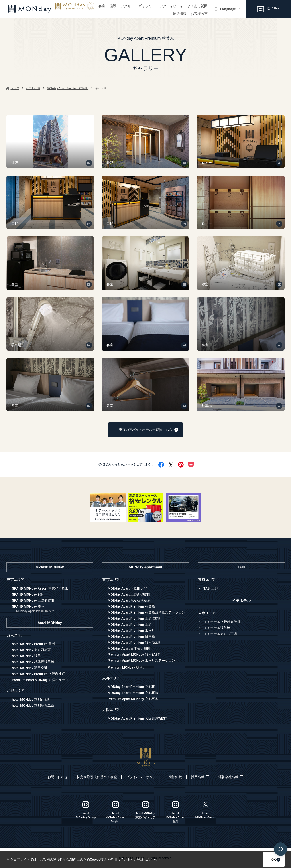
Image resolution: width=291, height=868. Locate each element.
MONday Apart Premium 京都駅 (131, 687)
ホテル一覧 (33, 88)
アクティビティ (171, 6)
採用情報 (200, 777)
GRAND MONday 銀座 (28, 594)
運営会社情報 (231, 777)
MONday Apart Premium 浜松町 (131, 631)
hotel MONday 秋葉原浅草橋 (33, 662)
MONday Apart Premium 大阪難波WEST (137, 718)
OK (263, 860)
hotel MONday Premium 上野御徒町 (39, 674)
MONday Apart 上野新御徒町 (129, 594)
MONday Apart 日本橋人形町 (129, 649)
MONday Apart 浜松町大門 (127, 588)
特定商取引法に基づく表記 (97, 777)
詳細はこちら (149, 860)
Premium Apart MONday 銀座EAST (134, 655)
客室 (102, 6)
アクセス (127, 6)
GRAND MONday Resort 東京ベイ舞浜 (40, 588)
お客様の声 (199, 14)
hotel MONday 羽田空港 (30, 668)
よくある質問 (197, 6)
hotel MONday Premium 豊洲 (34, 644)
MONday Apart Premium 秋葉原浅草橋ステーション (146, 612)
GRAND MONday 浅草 (52, 609)
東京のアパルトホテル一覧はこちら (149, 430)
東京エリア (111, 580)
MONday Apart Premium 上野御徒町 (135, 619)
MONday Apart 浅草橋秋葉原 (129, 600)
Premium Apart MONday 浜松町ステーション (141, 661)
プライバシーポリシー (143, 777)
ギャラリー (147, 6)
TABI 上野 (211, 588)
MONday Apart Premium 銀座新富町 (135, 643)
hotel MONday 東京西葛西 (31, 650)
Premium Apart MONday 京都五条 (133, 699)
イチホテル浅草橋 (217, 628)
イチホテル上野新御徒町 (222, 622)
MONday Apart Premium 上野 (130, 625)
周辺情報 (180, 14)
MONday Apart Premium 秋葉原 (68, 88)
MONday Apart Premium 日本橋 (131, 637)
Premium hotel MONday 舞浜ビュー (41, 680)
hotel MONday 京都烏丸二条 (33, 706)
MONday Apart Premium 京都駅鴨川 (135, 693)
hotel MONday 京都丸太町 (31, 700)
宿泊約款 (175, 777)
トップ (13, 88)
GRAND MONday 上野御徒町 (33, 600)
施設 (113, 6)
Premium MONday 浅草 (126, 667)
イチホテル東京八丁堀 (220, 634)
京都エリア (111, 678)
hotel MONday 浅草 (26, 656)
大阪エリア (111, 710)
